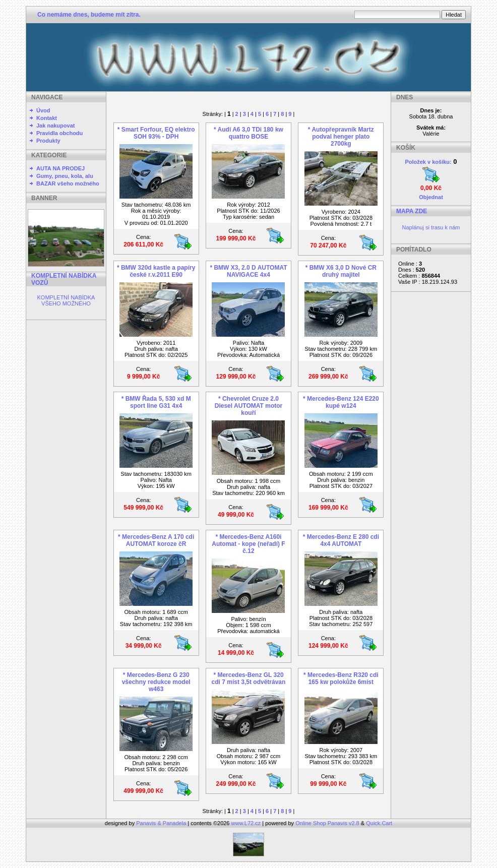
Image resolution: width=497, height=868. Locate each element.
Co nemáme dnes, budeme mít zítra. (89, 15)
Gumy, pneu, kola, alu (65, 176)
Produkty (48, 141)
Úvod (43, 110)
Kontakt (47, 118)
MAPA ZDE (412, 211)
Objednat (431, 197)
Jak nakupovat (55, 126)
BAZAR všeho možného (68, 183)
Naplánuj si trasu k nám (431, 227)
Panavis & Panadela (162, 823)
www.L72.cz (246, 823)
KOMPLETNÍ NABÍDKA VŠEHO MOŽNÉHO (66, 300)
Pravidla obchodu (59, 133)
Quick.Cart (379, 823)
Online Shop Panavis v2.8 (327, 823)
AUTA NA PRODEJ (60, 168)
